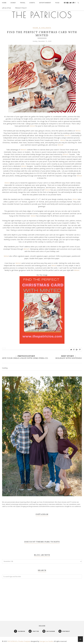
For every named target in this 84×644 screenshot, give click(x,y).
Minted (32, 126)
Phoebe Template (24, 641)
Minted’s (66, 154)
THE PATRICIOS (42, 15)
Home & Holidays (42, 28)
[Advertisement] (42, 598)
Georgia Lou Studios (47, 641)
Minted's (68, 135)
